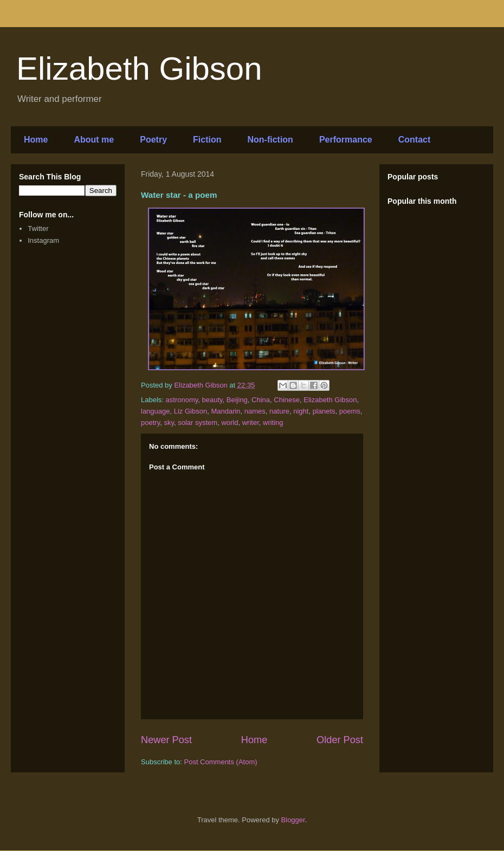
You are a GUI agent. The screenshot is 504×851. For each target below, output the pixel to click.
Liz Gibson (190, 411)
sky (169, 423)
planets (324, 411)
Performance (346, 140)
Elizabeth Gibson (139, 69)
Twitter (38, 228)
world (230, 423)
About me (94, 140)
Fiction (207, 140)
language (156, 411)
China (261, 400)
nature (279, 411)
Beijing (237, 400)
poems (350, 411)
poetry (150, 423)
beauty (212, 400)
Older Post (340, 740)
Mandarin (225, 411)
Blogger (293, 820)
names (255, 411)
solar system (198, 423)
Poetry (153, 140)
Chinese (287, 400)
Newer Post (166, 740)
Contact (415, 140)
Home (36, 140)
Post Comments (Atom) (221, 762)
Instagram (43, 240)
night (301, 411)
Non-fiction (270, 140)
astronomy (182, 400)
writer (251, 423)
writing (273, 423)
